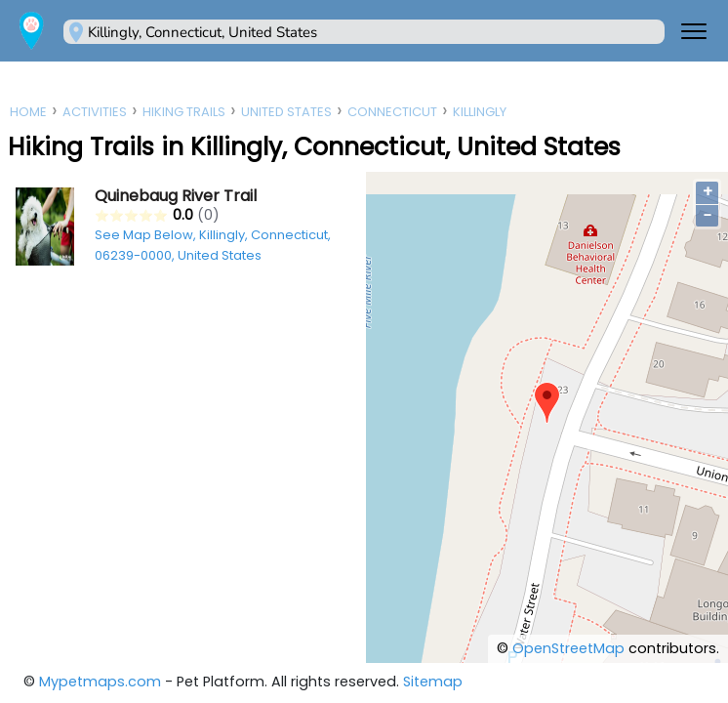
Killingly (480, 112)
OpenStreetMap (568, 648)
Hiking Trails (184, 112)
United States (286, 112)
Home (28, 112)
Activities (95, 112)
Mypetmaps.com (100, 682)
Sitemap (433, 682)
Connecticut (392, 112)
